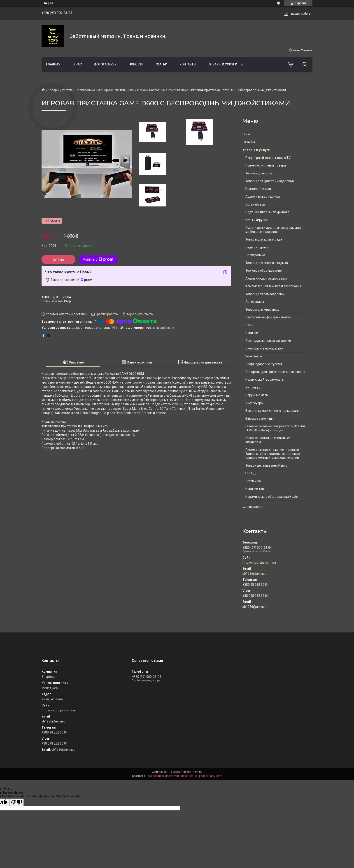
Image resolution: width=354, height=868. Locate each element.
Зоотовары (254, 356)
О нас (77, 64)
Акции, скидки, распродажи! (266, 278)
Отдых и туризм (257, 247)
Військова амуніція (260, 419)
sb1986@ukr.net (254, 574)
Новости (136, 64)
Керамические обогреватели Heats (272, 497)
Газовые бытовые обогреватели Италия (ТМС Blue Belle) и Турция (275, 428)
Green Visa (253, 481)
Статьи (162, 64)
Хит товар (253, 387)
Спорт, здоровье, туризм (264, 364)
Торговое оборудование (264, 271)
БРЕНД (251, 473)
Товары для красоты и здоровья (270, 181)
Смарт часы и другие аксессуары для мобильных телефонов (273, 230)
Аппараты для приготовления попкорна (275, 372)
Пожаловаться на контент (162, 776)
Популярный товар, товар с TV (268, 158)
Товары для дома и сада (264, 239)
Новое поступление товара (266, 165)
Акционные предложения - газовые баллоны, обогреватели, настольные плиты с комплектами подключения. (273, 454)
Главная (53, 64)
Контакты (188, 64)
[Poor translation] (16, 802)
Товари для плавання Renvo (266, 465)
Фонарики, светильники (116, 90)
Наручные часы (257, 395)
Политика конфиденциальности (202, 776)
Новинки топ (255, 489)
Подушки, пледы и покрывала (267, 212)
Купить (59, 259)
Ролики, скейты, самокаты (265, 380)
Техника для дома (259, 173)
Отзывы (249, 142)
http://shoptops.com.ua (259, 562)
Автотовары (255, 302)
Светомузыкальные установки (268, 341)
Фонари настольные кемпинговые (163, 90)
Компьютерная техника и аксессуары (273, 286)
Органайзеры (255, 204)
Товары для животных (262, 310)
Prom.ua (197, 772)
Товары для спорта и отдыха (267, 263)
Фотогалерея (105, 64)
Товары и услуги (223, 64)
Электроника (85, 90)
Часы (249, 325)
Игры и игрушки (257, 220)
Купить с (98, 259)
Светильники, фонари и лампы (268, 317)
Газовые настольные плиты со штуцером (268, 440)
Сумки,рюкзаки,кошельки (264, 348)
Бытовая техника (258, 189)
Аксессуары (254, 403)
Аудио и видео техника (263, 197)
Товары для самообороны (265, 294)
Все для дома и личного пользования (273, 411)
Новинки (252, 333)
